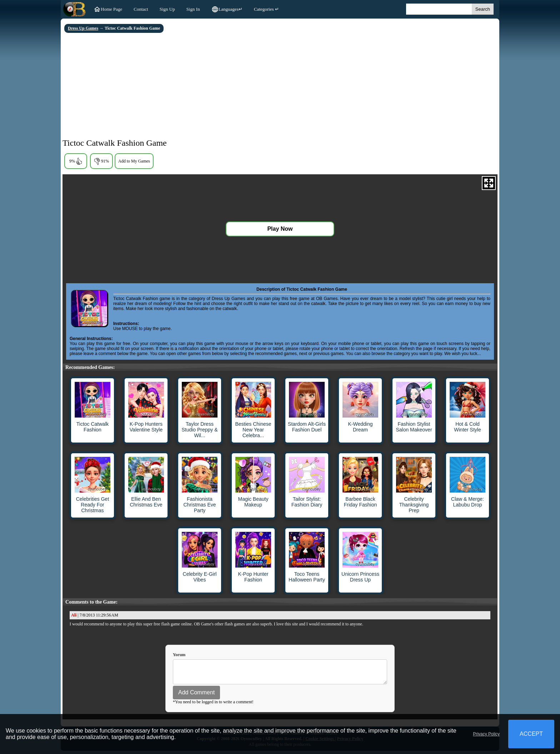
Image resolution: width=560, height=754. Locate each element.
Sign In (193, 9)
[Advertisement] (280, 86)
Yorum (179, 655)
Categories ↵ (266, 9)
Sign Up (167, 9)
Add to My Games (134, 161)
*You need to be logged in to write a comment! (213, 705)
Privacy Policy (486, 734)
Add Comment (196, 696)
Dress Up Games (83, 28)
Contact (141, 9)
